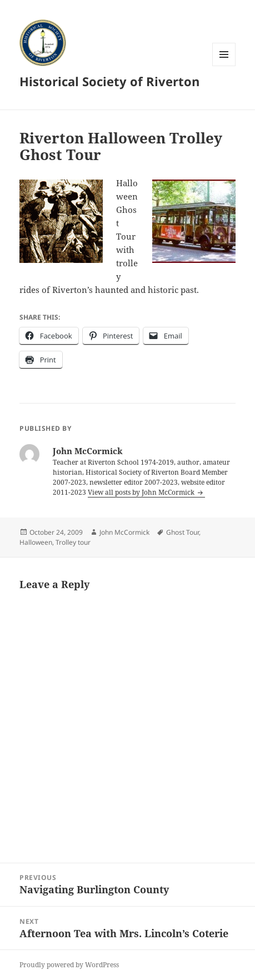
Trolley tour (73, 542)
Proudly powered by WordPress (69, 965)
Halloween (36, 542)
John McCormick (124, 532)
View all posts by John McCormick (142, 492)
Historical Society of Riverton (109, 81)
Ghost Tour (182, 532)
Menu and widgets (224, 66)
